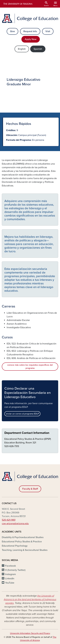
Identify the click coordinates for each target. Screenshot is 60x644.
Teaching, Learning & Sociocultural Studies (25, 550)
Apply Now (31, 39)
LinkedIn (10, 579)
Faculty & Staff (30, 489)
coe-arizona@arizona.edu (15, 524)
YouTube (10, 583)
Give (12, 31)
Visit (48, 31)
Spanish (38, 49)
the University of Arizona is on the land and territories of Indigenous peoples (30, 599)
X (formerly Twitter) (15, 570)
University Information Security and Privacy (30, 633)
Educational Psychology (15, 546)
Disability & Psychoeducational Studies (23, 537)
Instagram (10, 574)
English (22, 49)
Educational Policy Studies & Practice (22, 542)
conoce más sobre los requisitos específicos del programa (30, 367)
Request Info (30, 31)
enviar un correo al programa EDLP (22, 414)
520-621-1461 (9, 520)
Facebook (10, 566)
